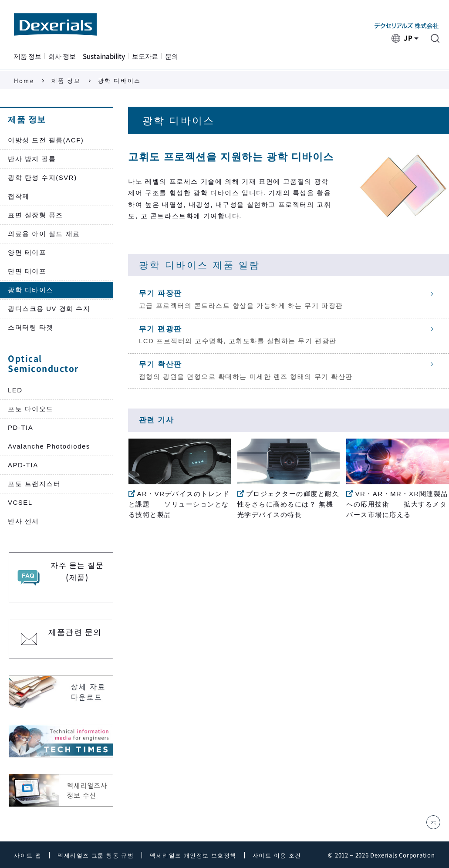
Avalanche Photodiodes (49, 446)
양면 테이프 (27, 252)
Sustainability (104, 56)
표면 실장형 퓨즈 (35, 215)
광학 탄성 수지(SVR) (42, 177)
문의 (172, 56)
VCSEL (20, 502)
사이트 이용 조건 (277, 856)
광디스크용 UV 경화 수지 (49, 309)
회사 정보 (62, 56)
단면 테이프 (27, 271)
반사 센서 (24, 521)
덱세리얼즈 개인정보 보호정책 (193, 856)
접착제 (19, 196)
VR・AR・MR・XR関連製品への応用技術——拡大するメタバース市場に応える (397, 504)
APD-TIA (23, 465)
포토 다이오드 (31, 409)
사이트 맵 (28, 856)
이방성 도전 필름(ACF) (46, 140)
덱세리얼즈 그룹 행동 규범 (96, 856)
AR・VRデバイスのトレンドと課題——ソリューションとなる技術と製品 (179, 504)
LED (15, 390)
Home (24, 81)
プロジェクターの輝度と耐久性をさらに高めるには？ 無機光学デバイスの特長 (289, 504)
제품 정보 (28, 56)
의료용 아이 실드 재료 (44, 234)
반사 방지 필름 (32, 159)
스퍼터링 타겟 (31, 327)
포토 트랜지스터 (34, 484)
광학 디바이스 (31, 290)
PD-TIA (20, 427)
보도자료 (145, 56)
